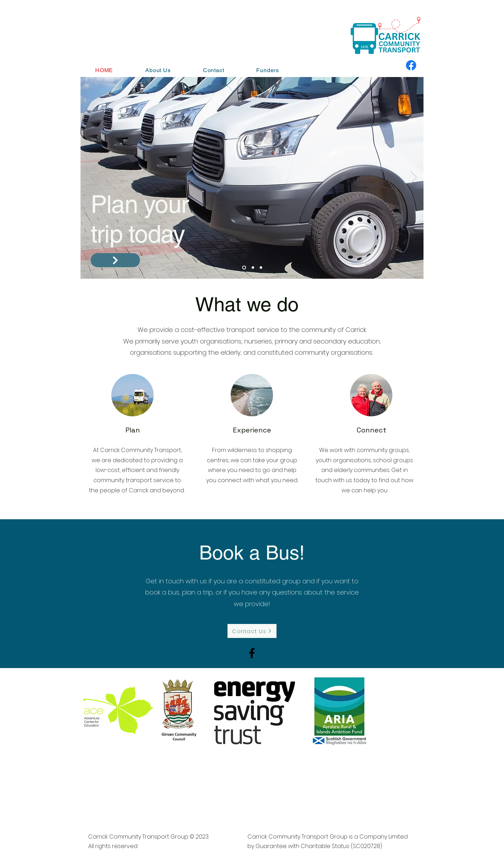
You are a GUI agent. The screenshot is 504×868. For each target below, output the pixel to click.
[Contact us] (115, 260)
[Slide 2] (253, 268)
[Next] (414, 178)
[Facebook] (411, 65)
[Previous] (90, 178)
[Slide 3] (261, 268)
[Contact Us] (252, 631)
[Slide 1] (244, 268)
